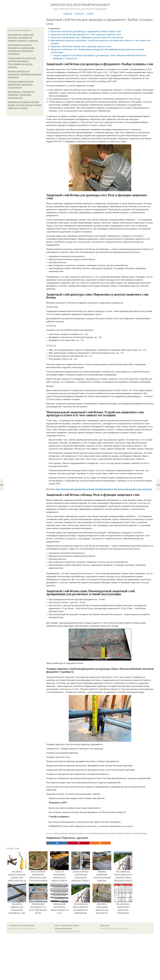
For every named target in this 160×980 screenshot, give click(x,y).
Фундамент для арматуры (124, 833)
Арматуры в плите (84, 833)
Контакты (57, 925)
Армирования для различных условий (103, 833)
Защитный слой (58, 833)
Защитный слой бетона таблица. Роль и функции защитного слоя (81, 46)
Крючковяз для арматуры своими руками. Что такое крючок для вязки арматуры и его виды (25, 105)
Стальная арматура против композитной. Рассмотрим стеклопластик (21, 85)
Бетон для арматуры (71, 833)
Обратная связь (105, 925)
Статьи (90, 13)
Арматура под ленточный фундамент (80, 5)
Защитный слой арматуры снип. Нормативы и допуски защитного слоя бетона (87, 37)
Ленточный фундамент (140, 833)
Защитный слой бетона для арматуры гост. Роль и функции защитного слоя (86, 34)
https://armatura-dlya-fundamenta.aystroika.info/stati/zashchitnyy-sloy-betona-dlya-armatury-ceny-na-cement (104, 489)
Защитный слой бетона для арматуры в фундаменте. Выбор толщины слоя (86, 31)
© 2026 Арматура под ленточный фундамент (22, 925)
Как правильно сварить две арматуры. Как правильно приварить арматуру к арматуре (23, 38)
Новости (79, 13)
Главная (68, 13)
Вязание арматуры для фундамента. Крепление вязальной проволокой (25, 74)
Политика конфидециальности (63, 928)
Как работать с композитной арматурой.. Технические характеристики (21, 95)
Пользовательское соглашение (70, 925)
